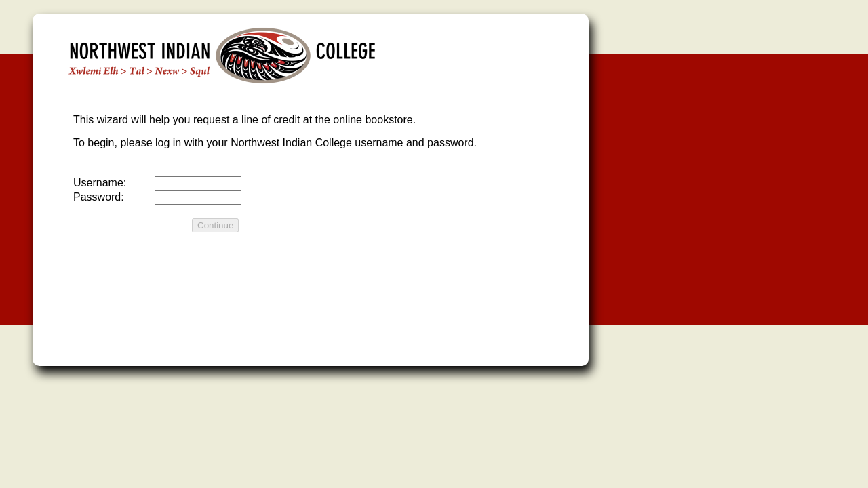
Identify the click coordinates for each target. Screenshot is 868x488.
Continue (215, 225)
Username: (100, 183)
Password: (99, 197)
